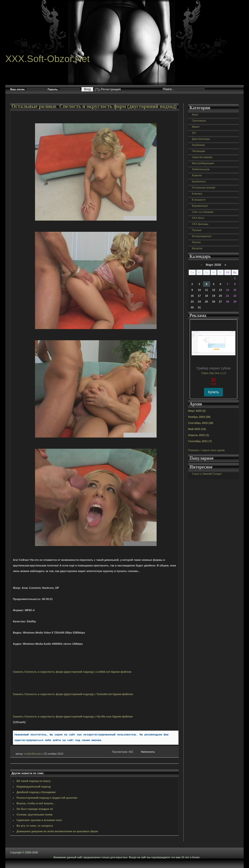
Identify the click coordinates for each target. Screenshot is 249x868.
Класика (197, 194)
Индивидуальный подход (34, 787)
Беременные (200, 206)
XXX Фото (198, 218)
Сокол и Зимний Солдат (207, 474)
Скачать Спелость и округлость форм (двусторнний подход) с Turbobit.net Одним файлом (73, 694)
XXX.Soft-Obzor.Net (48, 59)
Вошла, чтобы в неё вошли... (36, 803)
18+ (194, 133)
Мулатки (197, 248)
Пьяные (197, 230)
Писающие (199, 151)
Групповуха (199, 121)
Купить (213, 392)
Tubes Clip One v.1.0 (213, 373)
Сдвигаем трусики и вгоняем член (39, 820)
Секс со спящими (203, 212)
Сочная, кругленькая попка (35, 814)
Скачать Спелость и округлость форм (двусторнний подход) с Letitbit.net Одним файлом (72, 672)
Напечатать (148, 752)
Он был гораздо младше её (35, 809)
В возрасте (199, 200)
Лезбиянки (198, 145)
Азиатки (197, 175)
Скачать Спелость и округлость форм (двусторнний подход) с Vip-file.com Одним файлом (73, 716)
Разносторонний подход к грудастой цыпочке (47, 798)
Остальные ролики (34, 106)
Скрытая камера (202, 157)
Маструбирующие (203, 163)
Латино (196, 242)
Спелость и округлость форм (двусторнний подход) (118, 106)
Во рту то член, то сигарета (35, 826)
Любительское (201, 169)
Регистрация (111, 89)
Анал (195, 115)
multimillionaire (33, 754)
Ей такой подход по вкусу (34, 781)
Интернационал (202, 236)
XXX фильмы (200, 224)
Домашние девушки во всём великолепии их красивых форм (57, 831)
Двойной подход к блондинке (36, 792)
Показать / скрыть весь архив (206, 450)
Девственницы (201, 139)
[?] (97, 89)
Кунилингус (199, 181)
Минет (196, 127)
